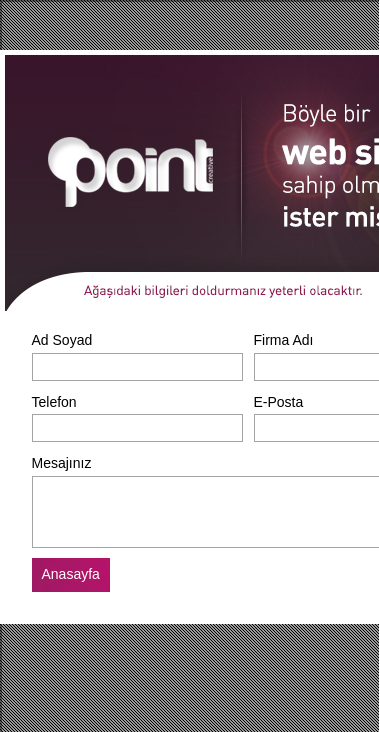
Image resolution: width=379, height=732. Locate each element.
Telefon (54, 402)
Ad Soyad (62, 340)
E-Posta (279, 402)
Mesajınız (62, 463)
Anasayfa (71, 574)
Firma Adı (284, 340)
